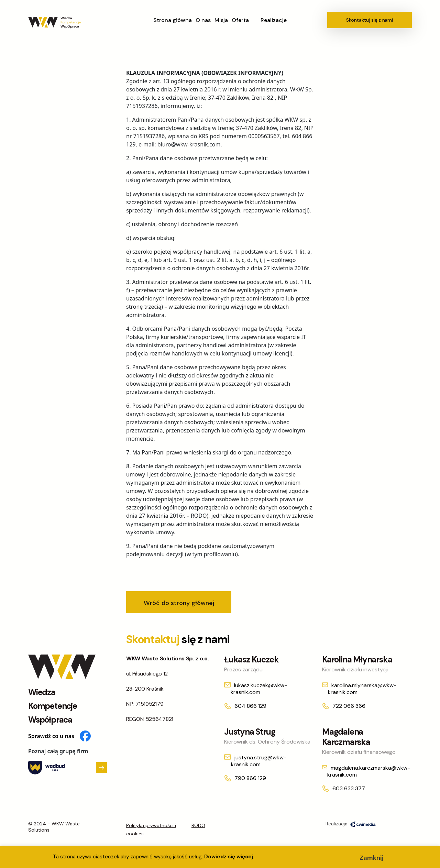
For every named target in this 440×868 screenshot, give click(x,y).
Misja (221, 20)
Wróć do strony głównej (179, 603)
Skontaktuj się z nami (369, 20)
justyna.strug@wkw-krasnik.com (259, 761)
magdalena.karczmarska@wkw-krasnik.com (369, 771)
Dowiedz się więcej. (229, 857)
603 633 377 (349, 788)
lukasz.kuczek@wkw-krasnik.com (259, 689)
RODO (198, 825)
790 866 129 (250, 778)
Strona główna (173, 20)
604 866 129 (250, 706)
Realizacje (274, 20)
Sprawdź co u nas (59, 736)
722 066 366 (349, 706)
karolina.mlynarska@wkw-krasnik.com (362, 689)
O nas (203, 20)
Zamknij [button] (371, 858)
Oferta (240, 20)
